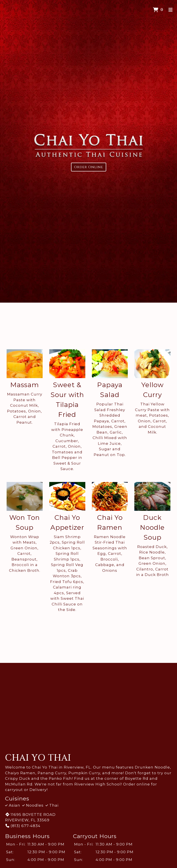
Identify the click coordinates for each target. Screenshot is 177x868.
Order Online (89, 167)
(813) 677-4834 (23, 826)
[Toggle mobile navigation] (171, 10)
